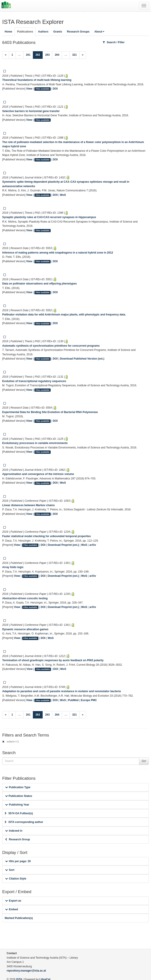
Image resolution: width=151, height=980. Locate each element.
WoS (63, 195)
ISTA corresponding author (24, 822)
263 (47, 55)
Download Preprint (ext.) (63, 545)
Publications (25, 32)
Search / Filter (114, 42)
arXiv (93, 545)
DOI (55, 89)
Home (8, 32)
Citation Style (16, 879)
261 (28, 55)
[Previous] (6, 55)
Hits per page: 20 (18, 861)
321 (74, 55)
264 (57, 55)
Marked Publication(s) (19, 918)
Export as (13, 901)
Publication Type (18, 787)
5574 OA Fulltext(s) (19, 813)
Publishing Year (17, 805)
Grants (58, 32)
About (99, 32)
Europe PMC (89, 700)
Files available (43, 89)
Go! (144, 761)
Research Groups (78, 32)
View (29, 89)
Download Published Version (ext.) (82, 359)
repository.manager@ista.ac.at (26, 971)
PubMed (73, 700)
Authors (43, 32)
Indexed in (14, 831)
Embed (12, 909)
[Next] (83, 55)
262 (39, 54)
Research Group (18, 839)
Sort (10, 870)
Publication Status (19, 796)
